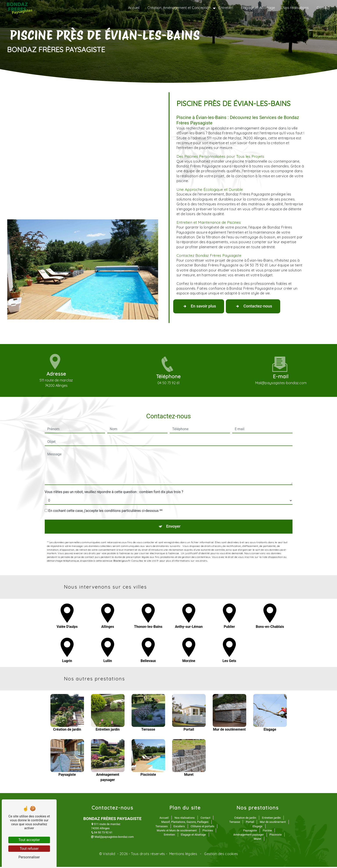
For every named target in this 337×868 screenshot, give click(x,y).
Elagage (258, 827)
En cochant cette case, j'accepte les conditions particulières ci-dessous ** (105, 491)
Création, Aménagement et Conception (179, 8)
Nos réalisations (295, 8)
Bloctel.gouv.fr (122, 542)
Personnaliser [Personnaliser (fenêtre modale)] (29, 857)
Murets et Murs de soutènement (177, 832)
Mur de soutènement (273, 823)
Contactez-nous (257, 307)
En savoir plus (200, 307)
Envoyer (173, 507)
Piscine (267, 832)
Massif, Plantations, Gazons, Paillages (185, 823)
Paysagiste (250, 832)
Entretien (225, 8)
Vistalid (110, 855)
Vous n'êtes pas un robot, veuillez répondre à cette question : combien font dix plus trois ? (114, 473)
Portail (250, 823)
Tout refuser (29, 849)
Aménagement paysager (249, 836)
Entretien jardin (271, 819)
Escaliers (179, 827)
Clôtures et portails (202, 827)
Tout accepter (29, 840)
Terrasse (235, 823)
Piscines (208, 832)
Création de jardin (245, 819)
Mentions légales (183, 855)
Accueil (133, 8)
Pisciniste (275, 836)
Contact (323, 8)
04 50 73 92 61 (102, 834)
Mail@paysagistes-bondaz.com (112, 838)
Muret (258, 840)
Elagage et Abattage (258, 8)
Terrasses (162, 827)
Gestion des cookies (221, 855)
